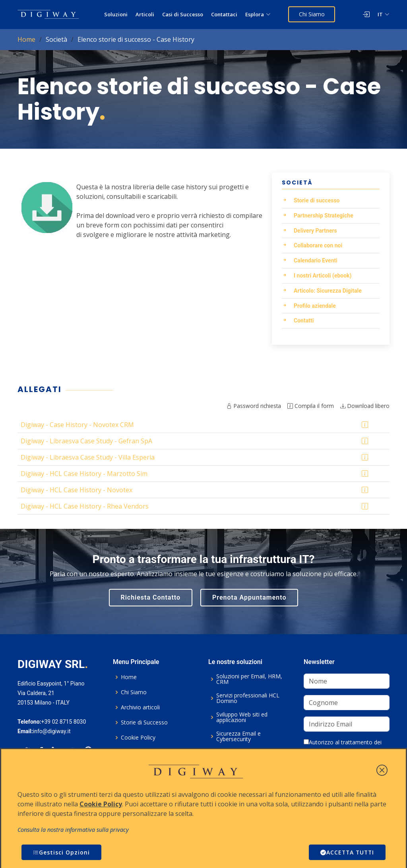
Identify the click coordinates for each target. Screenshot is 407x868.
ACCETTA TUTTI (346, 852)
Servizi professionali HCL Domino (248, 698)
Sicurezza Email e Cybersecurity (238, 736)
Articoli (145, 14)
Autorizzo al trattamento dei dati (343, 746)
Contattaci (225, 14)
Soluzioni (116, 14)
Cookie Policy (138, 738)
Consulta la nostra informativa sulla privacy (73, 830)
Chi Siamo (312, 14)
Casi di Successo (183, 14)
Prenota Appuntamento (249, 597)
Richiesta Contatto (151, 597)
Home (26, 39)
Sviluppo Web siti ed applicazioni (242, 717)
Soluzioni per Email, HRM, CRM (249, 679)
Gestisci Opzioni (61, 852)
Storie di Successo (144, 722)
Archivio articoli (140, 707)
